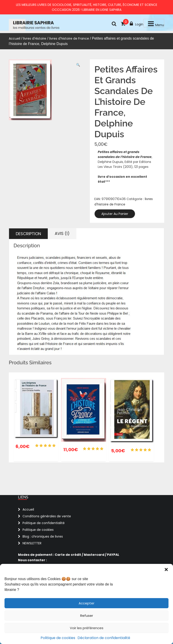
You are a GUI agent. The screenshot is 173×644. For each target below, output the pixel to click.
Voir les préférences (87, 628)
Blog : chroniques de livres (43, 536)
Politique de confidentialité (44, 523)
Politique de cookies (58, 638)
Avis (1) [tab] (62, 233)
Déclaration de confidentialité (104, 638)
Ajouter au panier (115, 214)
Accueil (15, 38)
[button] (166, 570)
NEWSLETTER (32, 543)
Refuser (87, 616)
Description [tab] (28, 234)
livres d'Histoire (35, 38)
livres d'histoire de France (69, 38)
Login (137, 24)
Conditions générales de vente (47, 516)
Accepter (86, 603)
